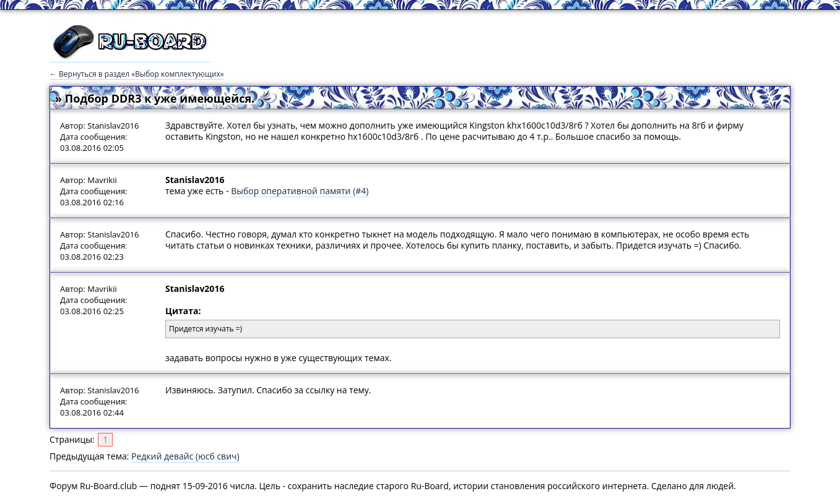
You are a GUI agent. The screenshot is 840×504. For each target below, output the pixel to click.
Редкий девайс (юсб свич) (185, 456)
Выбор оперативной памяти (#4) (300, 191)
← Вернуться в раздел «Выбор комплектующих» (137, 74)
